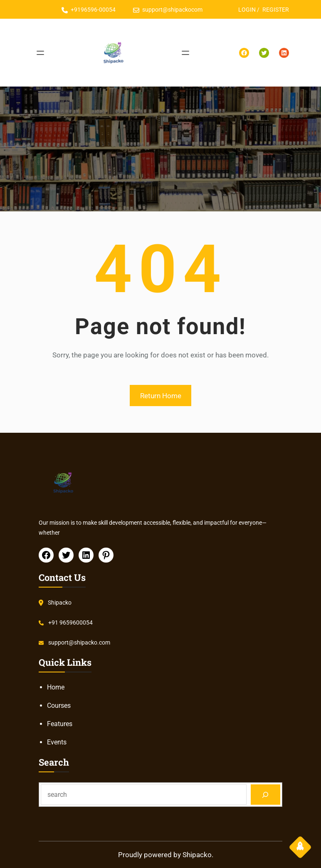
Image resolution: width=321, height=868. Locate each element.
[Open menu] (40, 53)
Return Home (161, 396)
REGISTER (276, 10)
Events (57, 742)
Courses (59, 706)
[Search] (265, 795)
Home (56, 687)
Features (60, 724)
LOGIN (247, 10)
